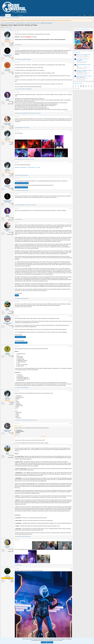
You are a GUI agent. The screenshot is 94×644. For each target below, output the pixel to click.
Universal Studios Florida (81, 63)
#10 (71, 208)
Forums (8, 15)
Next (11, 29)
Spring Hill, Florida (10, 234)
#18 (71, 540)
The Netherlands (10, 313)
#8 (72, 179)
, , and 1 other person (28, 113)
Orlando (12, 582)
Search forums (8, 17)
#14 (71, 346)
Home (3, 15)
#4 (72, 92)
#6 (72, 131)
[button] (14, 15)
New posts (3, 17)
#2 (72, 48)
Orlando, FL (11, 45)
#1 (72, 32)
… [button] (6, 29)
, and (24, 59)
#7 (72, 163)
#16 (71, 423)
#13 (71, 316)
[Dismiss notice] (92, 20)
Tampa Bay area (11, 551)
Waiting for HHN (11, 104)
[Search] (90, 15)
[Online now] (7, 37)
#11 (71, 223)
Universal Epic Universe (81, 80)
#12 (71, 302)
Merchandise (20, 15)
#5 (72, 117)
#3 (72, 63)
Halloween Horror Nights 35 (82, 74)
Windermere (11, 128)
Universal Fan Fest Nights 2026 (83, 55)
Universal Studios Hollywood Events (83, 57)
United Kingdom (11, 457)
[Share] (70, 32)
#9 (72, 194)
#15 (71, 391)
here (71, 20)
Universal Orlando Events (81, 68)
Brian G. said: (18, 426)
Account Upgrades (16, 17)
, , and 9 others (25, 159)
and (23, 128)
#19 (71, 568)
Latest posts (77, 52)
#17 (71, 446)
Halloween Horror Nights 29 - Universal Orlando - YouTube (27, 167)
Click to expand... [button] (43, 436)
